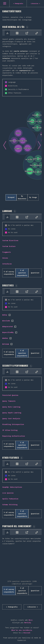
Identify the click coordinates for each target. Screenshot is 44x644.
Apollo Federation (10, 499)
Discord (27, 633)
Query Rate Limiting (11, 407)
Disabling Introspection (13, 424)
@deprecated (8, 327)
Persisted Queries (10, 395)
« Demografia (12, 607)
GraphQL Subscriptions (12, 487)
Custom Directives (10, 240)
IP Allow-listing (10, 430)
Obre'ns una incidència (22, 630)
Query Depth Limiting (12, 413)
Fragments (7, 252)
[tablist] (22, 33)
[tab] (7, 33)
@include (6, 321)
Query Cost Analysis (11, 419)
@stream (6, 344)
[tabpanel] (22, 116)
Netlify (28, 623)
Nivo (31, 620)
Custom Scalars (9, 246)
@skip (5, 315)
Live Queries (8, 493)
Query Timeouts (9, 401)
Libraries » (33, 607)
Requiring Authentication (14, 436)
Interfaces (7, 264)
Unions (5, 258)
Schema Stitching (10, 505)
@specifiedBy (8, 332)
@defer (5, 338)
